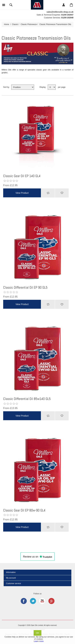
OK (37, 633)
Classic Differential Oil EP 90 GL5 (25, 287)
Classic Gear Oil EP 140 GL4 (22, 176)
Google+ (51, 601)
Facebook (24, 601)
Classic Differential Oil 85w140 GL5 (27, 399)
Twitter (33, 601)
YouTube (42, 601)
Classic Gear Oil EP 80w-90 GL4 (24, 510)
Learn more (39, 641)
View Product (22, 193)
